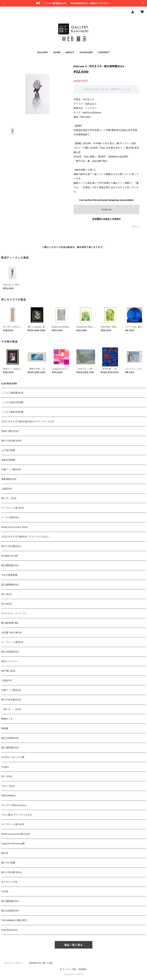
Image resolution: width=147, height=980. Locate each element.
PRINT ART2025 (10, 431)
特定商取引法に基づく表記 (41, 963)
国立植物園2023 (10, 748)
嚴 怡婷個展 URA (10, 623)
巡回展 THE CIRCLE (12, 633)
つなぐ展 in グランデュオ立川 (17, 815)
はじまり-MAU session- (14, 805)
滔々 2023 (7, 776)
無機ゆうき (7, 719)
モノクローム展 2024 (13, 508)
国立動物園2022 (10, 565)
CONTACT (104, 52)
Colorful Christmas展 (13, 844)
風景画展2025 (9, 479)
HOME (57, 52)
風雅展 (5, 728)
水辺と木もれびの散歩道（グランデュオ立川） (26, 537)
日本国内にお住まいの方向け (107, 219)
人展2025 (7, 489)
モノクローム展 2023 (13, 824)
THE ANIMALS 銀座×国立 (14, 920)
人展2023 (7, 680)
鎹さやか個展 (8, 863)
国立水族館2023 (10, 738)
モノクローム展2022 (12, 642)
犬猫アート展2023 (11, 690)
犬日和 (5, 891)
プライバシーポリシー (14, 963)
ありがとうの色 (9, 882)
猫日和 (5, 853)
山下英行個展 (8, 450)
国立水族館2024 (10, 911)
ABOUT (70, 52)
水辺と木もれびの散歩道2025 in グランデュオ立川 (28, 422)
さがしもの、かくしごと (14, 613)
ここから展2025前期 (12, 412)
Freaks (5, 767)
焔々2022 (7, 594)
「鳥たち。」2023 (11, 709)
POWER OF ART (10, 556)
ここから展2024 (10, 517)
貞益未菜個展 (8, 460)
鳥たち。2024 (9, 498)
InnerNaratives (9, 930)
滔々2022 (7, 604)
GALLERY (43, 52)
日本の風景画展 (9, 575)
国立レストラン (9, 661)
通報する (135, 227)
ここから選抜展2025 (12, 393)
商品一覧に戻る (74, 945)
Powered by (73, 974)
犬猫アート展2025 (11, 469)
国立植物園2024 (10, 901)
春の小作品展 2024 (11, 872)
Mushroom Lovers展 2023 (16, 834)
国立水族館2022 (10, 652)
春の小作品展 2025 (11, 441)
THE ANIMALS (9, 796)
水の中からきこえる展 (13, 757)
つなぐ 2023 (8, 786)
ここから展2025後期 (12, 402)
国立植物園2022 (10, 585)
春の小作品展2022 (11, 546)
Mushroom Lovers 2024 (14, 527)
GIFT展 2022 (8, 671)
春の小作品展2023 (11, 700)
